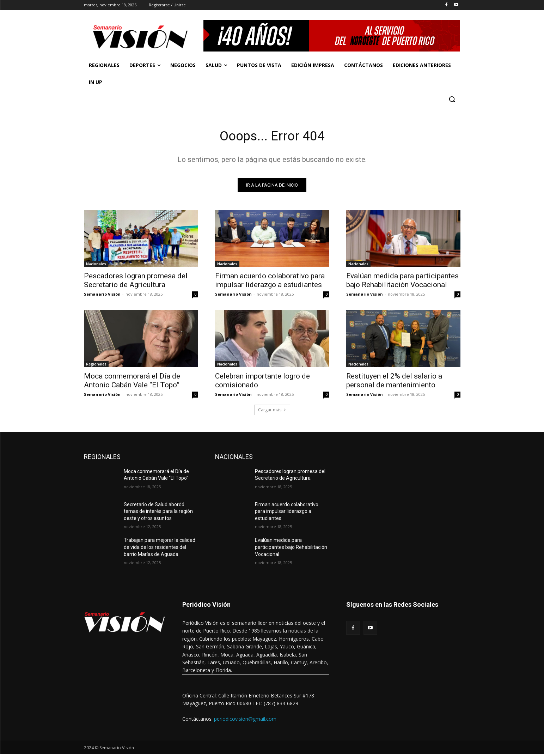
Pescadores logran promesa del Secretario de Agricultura (136, 282)
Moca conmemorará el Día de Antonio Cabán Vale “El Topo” (132, 382)
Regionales (96, 365)
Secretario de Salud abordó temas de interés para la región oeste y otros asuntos (158, 513)
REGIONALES (102, 458)
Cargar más (272, 411)
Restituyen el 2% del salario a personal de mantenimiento (394, 382)
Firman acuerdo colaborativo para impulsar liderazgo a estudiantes (270, 282)
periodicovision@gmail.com (245, 720)
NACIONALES (234, 458)
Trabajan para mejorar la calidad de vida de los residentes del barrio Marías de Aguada (160, 549)
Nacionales (96, 265)
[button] (452, 99)
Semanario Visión (102, 295)
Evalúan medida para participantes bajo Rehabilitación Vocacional (402, 282)
